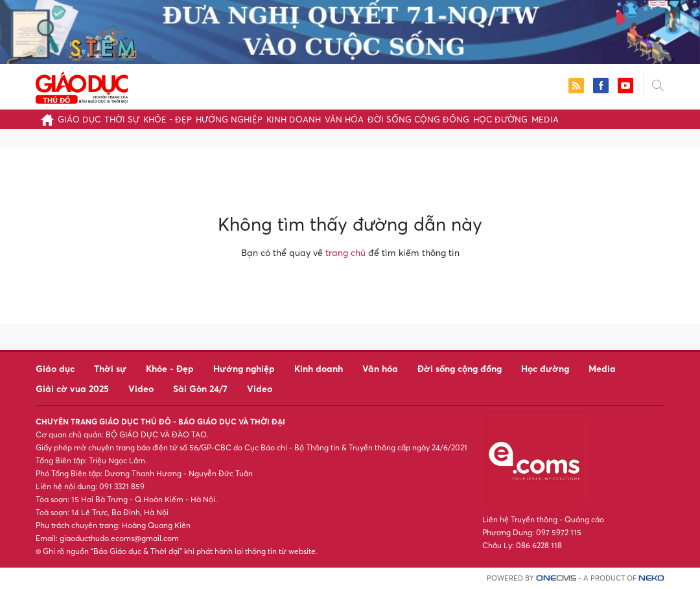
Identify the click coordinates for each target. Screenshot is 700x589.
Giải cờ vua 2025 (72, 388)
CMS (556, 578)
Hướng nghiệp (229, 119)
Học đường (500, 119)
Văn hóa (344, 119)
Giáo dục (79, 119)
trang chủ (345, 252)
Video (141, 388)
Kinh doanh (294, 119)
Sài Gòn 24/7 (200, 388)
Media (545, 119)
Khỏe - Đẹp (168, 119)
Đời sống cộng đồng (418, 119)
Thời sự (122, 119)
